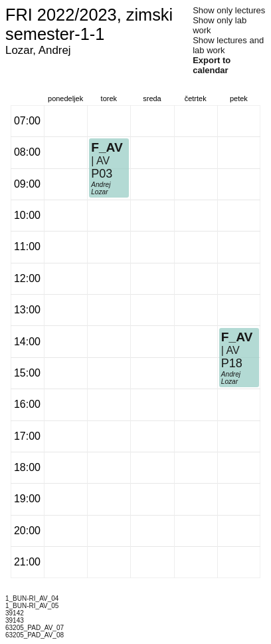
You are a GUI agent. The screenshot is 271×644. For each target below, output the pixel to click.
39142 (15, 613)
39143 (15, 620)
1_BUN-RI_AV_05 (32, 606)
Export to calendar (212, 65)
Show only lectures (229, 10)
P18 (232, 363)
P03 (102, 174)
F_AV (107, 147)
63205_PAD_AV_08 (35, 635)
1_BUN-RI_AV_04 (32, 598)
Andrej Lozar (101, 188)
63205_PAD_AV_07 (35, 628)
